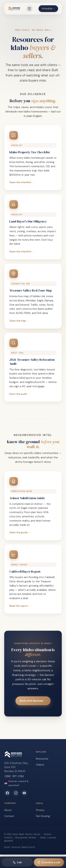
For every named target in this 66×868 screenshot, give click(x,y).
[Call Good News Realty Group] (17, 862)
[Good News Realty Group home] (14, 9)
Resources (42, 759)
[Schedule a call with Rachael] (49, 862)
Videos (40, 765)
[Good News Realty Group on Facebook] (7, 793)
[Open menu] (29, 9)
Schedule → (48, 9)
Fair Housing (43, 816)
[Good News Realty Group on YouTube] (24, 793)
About (8, 810)
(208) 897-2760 (14, 776)
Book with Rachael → (33, 701)
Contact (9, 816)
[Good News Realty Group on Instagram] (16, 793)
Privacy (40, 810)
